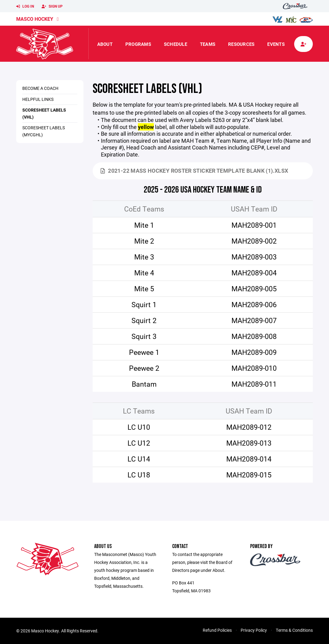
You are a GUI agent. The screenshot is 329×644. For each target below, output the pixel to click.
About (105, 44)
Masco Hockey (35, 19)
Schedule (176, 44)
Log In (25, 6)
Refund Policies (217, 630)
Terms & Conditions (294, 630)
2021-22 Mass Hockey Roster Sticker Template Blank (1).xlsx (194, 171)
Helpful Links (38, 99)
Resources (241, 44)
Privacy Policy (254, 630)
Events (276, 44)
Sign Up (52, 6)
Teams (208, 44)
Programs (138, 44)
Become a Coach (40, 88)
